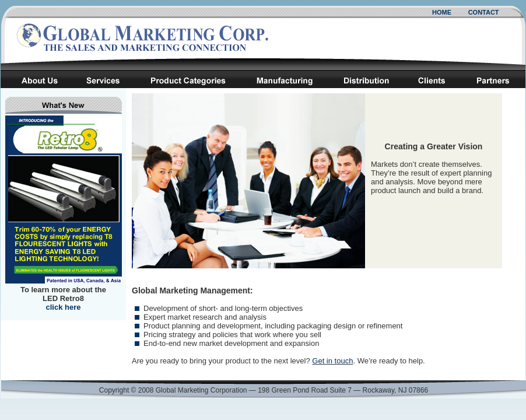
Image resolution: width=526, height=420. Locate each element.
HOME (442, 12)
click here (64, 307)
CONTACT (484, 12)
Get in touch (332, 361)
